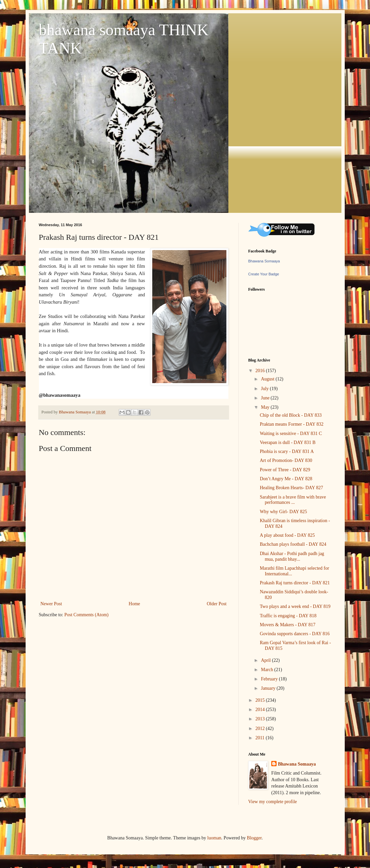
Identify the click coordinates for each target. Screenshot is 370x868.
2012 (261, 728)
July (265, 389)
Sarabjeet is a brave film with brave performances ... (293, 500)
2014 (261, 710)
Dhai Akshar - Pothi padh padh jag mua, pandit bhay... (292, 556)
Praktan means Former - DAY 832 (291, 424)
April (266, 660)
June (266, 398)
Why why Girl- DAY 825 (283, 512)
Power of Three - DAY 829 (285, 470)
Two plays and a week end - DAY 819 (295, 606)
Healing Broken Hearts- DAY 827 (291, 488)
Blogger (254, 838)
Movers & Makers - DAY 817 (287, 625)
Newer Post (51, 604)
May (266, 407)
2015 (261, 700)
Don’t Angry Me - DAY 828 (286, 479)
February (270, 679)
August (268, 379)
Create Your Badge (264, 274)
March (268, 670)
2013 (261, 719)
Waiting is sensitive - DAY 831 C (291, 434)
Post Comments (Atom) (87, 615)
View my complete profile (273, 802)
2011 (260, 738)
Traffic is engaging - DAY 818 (288, 616)
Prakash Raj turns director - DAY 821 (295, 583)
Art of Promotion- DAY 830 (286, 460)
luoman (214, 838)
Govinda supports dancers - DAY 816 (295, 634)
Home (134, 604)
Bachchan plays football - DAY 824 (293, 544)
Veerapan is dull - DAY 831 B (288, 442)
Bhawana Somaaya (264, 261)
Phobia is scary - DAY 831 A (287, 451)
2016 (261, 371)
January (269, 688)
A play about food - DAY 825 (287, 535)
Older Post (217, 604)
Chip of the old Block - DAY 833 (291, 415)
